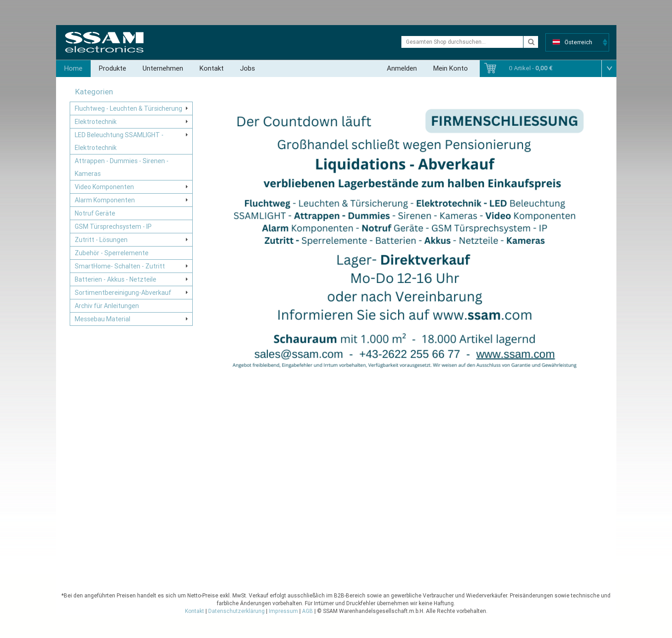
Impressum (283, 611)
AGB (308, 611)
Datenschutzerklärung (236, 611)
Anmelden (402, 68)
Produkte (113, 68)
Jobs (248, 68)
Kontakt (212, 68)
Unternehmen (163, 68)
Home (73, 68)
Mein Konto (451, 68)
